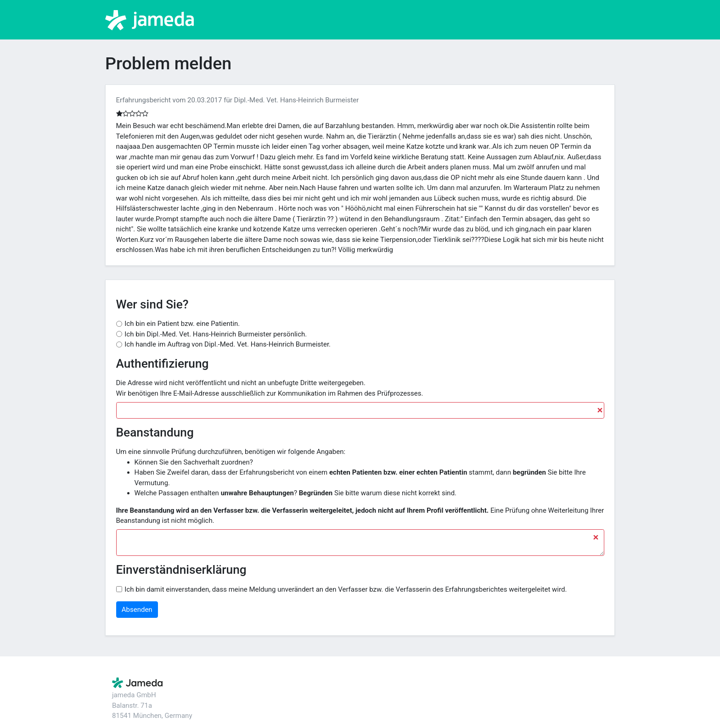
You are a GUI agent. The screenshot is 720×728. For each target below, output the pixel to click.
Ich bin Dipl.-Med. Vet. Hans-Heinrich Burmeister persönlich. (216, 334)
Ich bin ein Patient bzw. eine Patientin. (182, 324)
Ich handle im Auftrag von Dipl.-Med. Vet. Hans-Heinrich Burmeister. (228, 344)
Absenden (137, 610)
